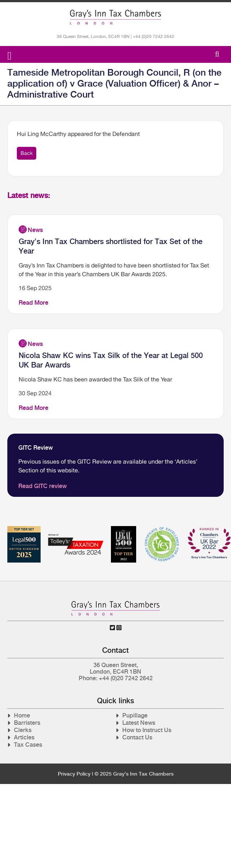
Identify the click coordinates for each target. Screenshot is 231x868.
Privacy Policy (74, 774)
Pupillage (135, 715)
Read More (33, 303)
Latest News (139, 723)
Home (22, 715)
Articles (24, 737)
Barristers (27, 723)
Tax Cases (28, 745)
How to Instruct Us (147, 730)
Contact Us (137, 737)
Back (27, 153)
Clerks (23, 730)
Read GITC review (42, 486)
